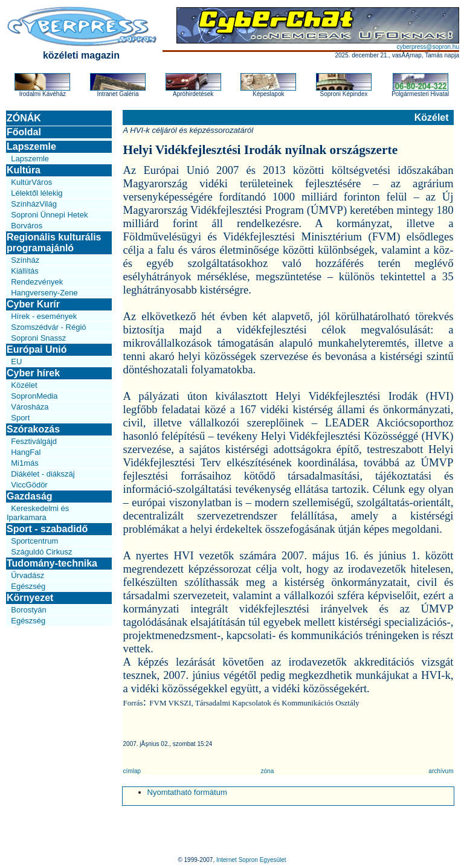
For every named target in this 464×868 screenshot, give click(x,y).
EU (16, 362)
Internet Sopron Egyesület (251, 860)
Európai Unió (37, 349)
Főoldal (24, 132)
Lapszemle (31, 146)
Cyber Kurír (33, 304)
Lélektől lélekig (37, 193)
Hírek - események (44, 316)
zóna (268, 771)
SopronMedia (34, 396)
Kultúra (24, 170)
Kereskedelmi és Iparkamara (38, 513)
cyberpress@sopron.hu (428, 47)
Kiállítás (25, 271)
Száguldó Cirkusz (41, 552)
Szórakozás (33, 429)
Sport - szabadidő (47, 529)
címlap (132, 771)
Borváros (27, 226)
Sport (20, 418)
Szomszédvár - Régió (48, 327)
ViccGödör (29, 485)
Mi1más (25, 463)
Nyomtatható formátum (187, 792)
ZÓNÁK (24, 118)
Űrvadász (27, 575)
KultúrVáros (31, 182)
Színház (25, 260)
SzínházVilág (34, 204)
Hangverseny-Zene (44, 293)
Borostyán (29, 610)
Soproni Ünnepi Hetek (49, 215)
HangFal (26, 452)
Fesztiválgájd (34, 441)
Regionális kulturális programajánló (54, 243)
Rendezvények (37, 282)
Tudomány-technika (52, 563)
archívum (441, 771)
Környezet (30, 598)
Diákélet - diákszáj (43, 474)
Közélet (24, 385)
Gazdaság (30, 496)
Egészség (28, 586)
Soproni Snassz (38, 338)
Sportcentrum (34, 541)
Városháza (30, 407)
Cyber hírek (33, 373)
